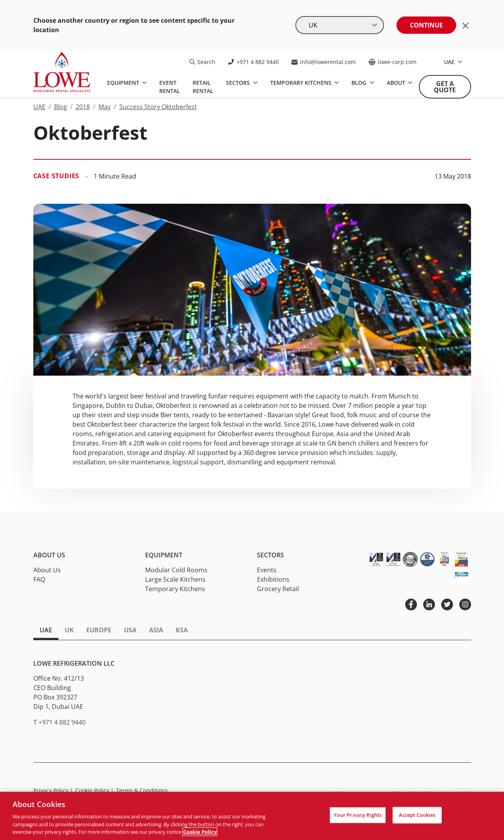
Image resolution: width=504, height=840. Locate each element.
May (105, 107)
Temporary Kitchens (302, 83)
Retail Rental (203, 87)
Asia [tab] (156, 630)
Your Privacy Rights (358, 815)
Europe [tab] (99, 630)
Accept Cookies (417, 815)
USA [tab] (130, 630)
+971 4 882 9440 (253, 62)
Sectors (239, 83)
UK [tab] (69, 630)
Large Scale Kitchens (175, 579)
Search (202, 62)
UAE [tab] (46, 630)
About (397, 83)
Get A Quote (445, 87)
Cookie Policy (95, 790)
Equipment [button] (164, 555)
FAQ (39, 579)
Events (267, 570)
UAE (450, 62)
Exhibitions (273, 579)
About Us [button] (49, 555)
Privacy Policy (53, 790)
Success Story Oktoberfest (158, 107)
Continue (426, 25)
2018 (83, 107)
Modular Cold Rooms (176, 570)
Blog (360, 83)
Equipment (124, 83)
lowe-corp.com (392, 62)
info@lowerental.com (324, 62)
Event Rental (170, 87)
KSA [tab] (182, 630)
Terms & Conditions (142, 790)
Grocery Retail (278, 589)
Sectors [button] (270, 555)
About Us (47, 570)
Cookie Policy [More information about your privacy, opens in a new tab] (200, 832)
